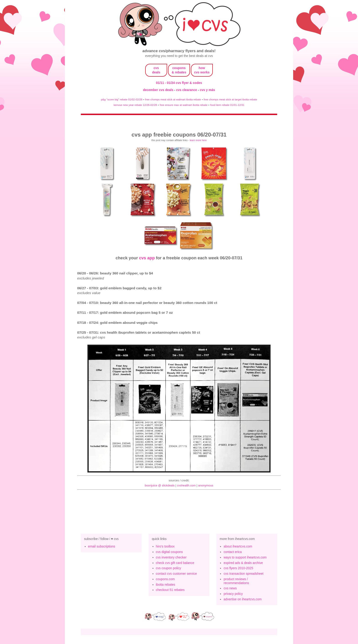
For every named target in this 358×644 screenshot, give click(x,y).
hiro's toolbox (165, 546)
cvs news (230, 588)
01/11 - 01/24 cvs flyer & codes (179, 83)
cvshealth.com (186, 485)
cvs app (147, 258)
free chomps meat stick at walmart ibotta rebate (173, 99)
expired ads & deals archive (243, 563)
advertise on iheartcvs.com (243, 599)
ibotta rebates (166, 585)
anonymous (206, 485)
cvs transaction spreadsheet (243, 574)
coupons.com (165, 579)
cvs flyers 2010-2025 (238, 568)
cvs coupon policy (169, 568)
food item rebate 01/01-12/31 (227, 105)
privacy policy (233, 594)
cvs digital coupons (169, 552)
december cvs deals (159, 90)
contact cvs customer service (176, 574)
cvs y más (207, 90)
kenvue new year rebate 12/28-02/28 (135, 105)
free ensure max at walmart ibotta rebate (183, 105)
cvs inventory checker (171, 557)
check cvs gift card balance (175, 563)
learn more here (198, 140)
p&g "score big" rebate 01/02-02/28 (122, 99)
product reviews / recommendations (236, 581)
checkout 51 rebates (170, 590)
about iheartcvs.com (238, 546)
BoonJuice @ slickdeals (160, 485)
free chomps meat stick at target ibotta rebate (230, 99)
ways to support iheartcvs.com (245, 557)
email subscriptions (102, 546)
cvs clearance (187, 90)
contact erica (233, 552)
